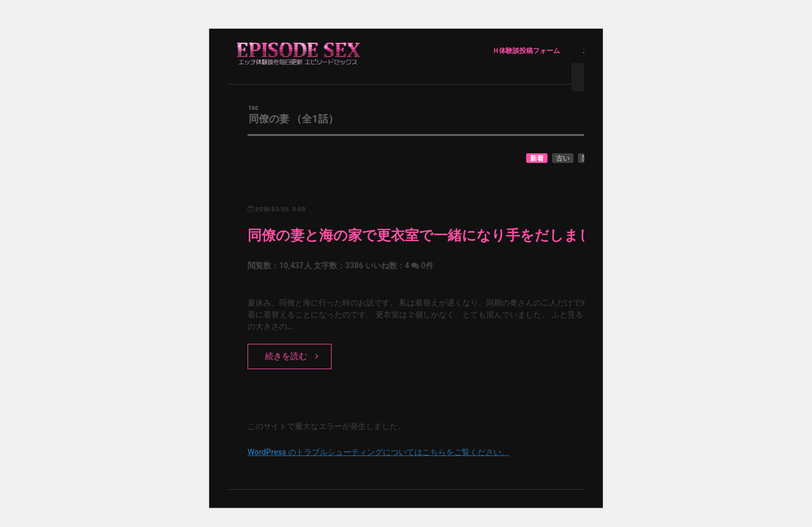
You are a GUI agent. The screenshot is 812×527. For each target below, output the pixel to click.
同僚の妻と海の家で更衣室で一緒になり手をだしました (428, 235)
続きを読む (286, 356)
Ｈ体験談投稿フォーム (526, 51)
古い (563, 158)
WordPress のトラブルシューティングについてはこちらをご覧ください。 (378, 452)
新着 (537, 158)
